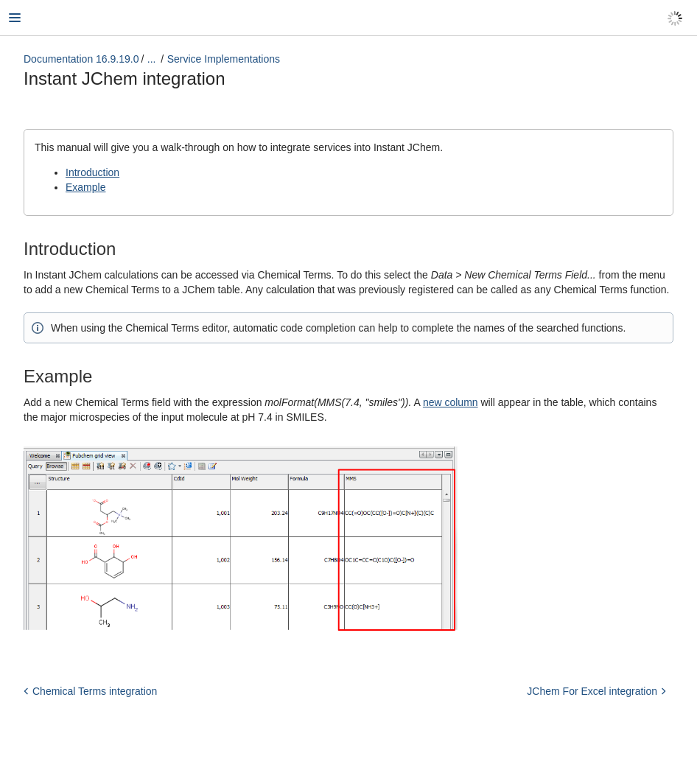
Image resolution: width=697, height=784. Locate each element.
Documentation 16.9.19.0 (81, 59)
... (152, 59)
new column (451, 402)
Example (85, 187)
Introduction (92, 172)
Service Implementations (224, 59)
